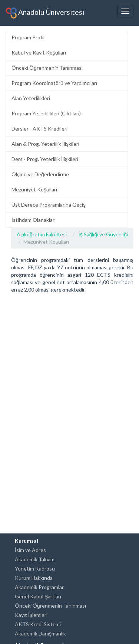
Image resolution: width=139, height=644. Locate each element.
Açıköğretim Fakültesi (42, 234)
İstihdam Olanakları (34, 220)
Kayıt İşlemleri (31, 615)
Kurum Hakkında (34, 578)
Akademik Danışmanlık (40, 633)
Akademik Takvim (35, 559)
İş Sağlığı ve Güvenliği (103, 234)
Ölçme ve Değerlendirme (40, 174)
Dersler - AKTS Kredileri (39, 129)
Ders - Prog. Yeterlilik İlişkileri (45, 159)
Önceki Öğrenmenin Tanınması (47, 68)
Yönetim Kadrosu (35, 569)
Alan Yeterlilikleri (31, 98)
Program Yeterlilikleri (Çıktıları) (46, 113)
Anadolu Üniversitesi (45, 13)
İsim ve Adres (30, 550)
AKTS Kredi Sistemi (38, 624)
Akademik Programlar (39, 587)
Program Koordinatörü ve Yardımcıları (54, 83)
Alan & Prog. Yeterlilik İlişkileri (45, 144)
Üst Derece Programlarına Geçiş (49, 205)
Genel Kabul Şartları (38, 596)
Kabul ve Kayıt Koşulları (39, 52)
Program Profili (29, 37)
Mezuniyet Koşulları (34, 189)
